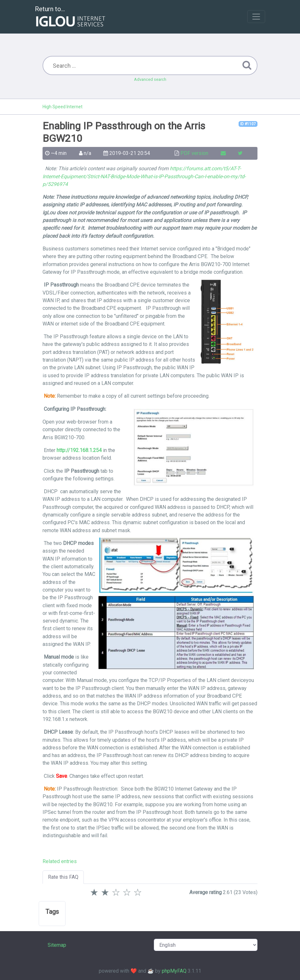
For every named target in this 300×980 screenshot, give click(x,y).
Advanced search (150, 79)
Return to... (71, 17)
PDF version (194, 153)
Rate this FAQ (63, 877)
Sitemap (57, 945)
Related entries (60, 861)
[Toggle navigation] (256, 17)
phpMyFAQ (174, 971)
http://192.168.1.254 (79, 450)
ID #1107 (248, 124)
